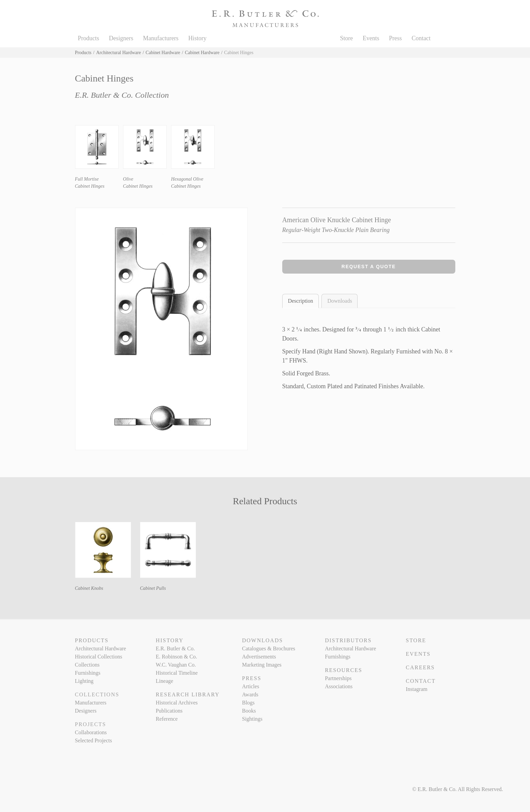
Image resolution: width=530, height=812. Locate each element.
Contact (421, 38)
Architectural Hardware (118, 53)
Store (346, 38)
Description (301, 301)
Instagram (416, 689)
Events (371, 38)
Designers (121, 38)
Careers (420, 667)
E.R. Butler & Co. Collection (122, 95)
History (197, 38)
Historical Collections (99, 657)
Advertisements (259, 657)
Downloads (340, 301)
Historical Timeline (177, 673)
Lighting (84, 681)
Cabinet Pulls (153, 588)
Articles (251, 686)
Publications (169, 711)
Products (88, 38)
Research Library (188, 694)
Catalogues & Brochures (269, 648)
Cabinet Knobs (89, 588)
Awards (250, 694)
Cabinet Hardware (163, 53)
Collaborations (91, 732)
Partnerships (338, 678)
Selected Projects (94, 740)
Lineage (165, 681)
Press (395, 38)
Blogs (248, 703)
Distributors (348, 640)
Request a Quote (369, 266)
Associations (339, 686)
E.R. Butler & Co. (175, 648)
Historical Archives (177, 703)
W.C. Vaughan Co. (176, 665)
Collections (87, 665)
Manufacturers (161, 38)
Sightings (252, 719)
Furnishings (88, 673)
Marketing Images (262, 665)
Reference (167, 719)
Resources (343, 670)
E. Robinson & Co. (176, 657)
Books (249, 711)
